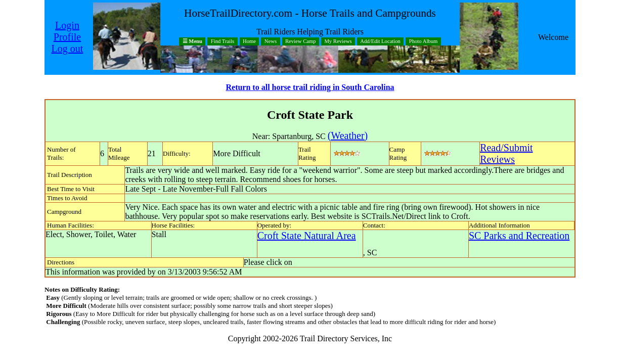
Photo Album (424, 42)
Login (67, 25)
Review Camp (301, 42)
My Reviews (338, 42)
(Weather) (348, 135)
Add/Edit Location (380, 42)
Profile (67, 37)
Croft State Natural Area (307, 236)
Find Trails (223, 42)
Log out (68, 49)
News (271, 42)
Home (249, 42)
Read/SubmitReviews (506, 153)
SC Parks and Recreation (519, 236)
